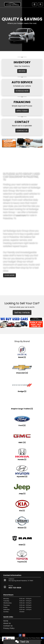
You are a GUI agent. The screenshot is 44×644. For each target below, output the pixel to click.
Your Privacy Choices (36, 638)
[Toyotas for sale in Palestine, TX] (22, 556)
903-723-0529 (15, 588)
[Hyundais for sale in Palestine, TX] (22, 471)
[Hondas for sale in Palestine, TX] (22, 454)
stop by (25, 267)
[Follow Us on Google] (24, 635)
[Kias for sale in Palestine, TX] (22, 505)
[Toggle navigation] (40, 4)
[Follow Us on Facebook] (20, 635)
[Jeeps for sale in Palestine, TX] (22, 488)
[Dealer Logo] (12, 4)
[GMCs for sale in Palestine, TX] (22, 437)
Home (6, 621)
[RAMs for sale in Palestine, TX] (22, 539)
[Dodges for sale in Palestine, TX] (22, 386)
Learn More (9, 275)
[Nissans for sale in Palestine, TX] (22, 522)
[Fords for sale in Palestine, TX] (22, 420)
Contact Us (8, 626)
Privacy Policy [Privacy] (9, 628)
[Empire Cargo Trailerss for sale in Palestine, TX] (22, 403)
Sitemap (26, 638)
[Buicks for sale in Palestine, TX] (22, 352)
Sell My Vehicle (22, 313)
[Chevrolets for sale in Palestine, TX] (22, 369)
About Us (7, 623)
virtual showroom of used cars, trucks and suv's (21, 264)
